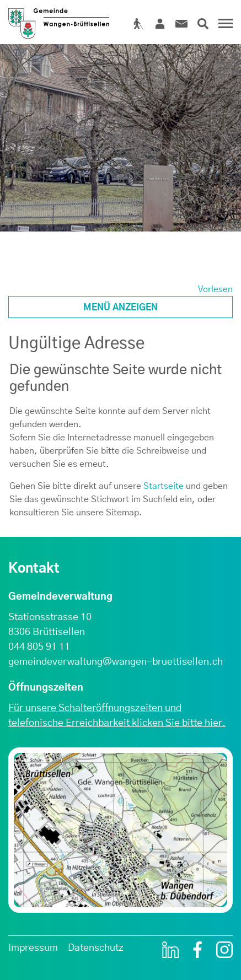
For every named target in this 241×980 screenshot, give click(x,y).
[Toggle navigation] (224, 28)
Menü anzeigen (120, 308)
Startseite (164, 486)
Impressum (33, 948)
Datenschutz (96, 948)
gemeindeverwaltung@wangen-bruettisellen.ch (116, 662)
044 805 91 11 (39, 647)
